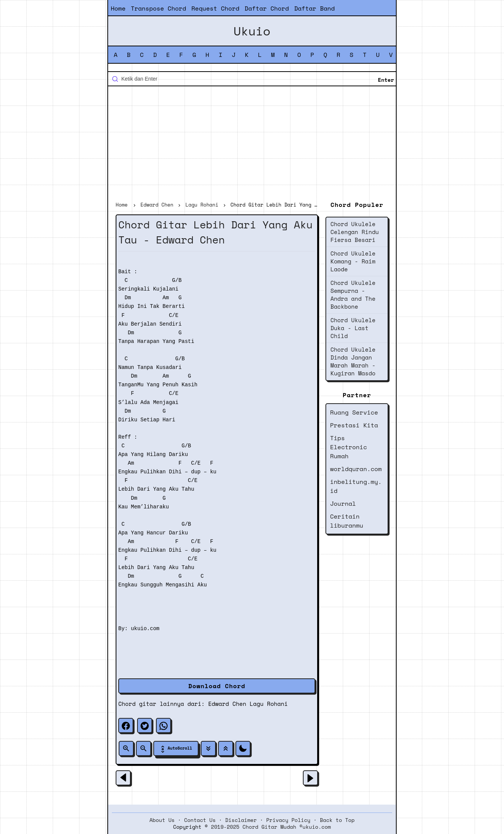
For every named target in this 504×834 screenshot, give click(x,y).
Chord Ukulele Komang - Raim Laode (353, 261)
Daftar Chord (267, 8)
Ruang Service (354, 412)
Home (118, 8)
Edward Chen (227, 704)
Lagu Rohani (269, 704)
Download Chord (217, 686)
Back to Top (337, 820)
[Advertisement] (252, 145)
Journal (343, 503)
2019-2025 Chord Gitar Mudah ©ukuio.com (271, 827)
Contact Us (200, 820)
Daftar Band (315, 8)
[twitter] (145, 725)
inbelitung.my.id (356, 486)
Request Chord (215, 8)
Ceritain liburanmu (347, 521)
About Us (162, 820)
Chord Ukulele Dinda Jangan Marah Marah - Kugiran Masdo (353, 361)
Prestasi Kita (354, 425)
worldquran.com (356, 469)
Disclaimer (241, 820)
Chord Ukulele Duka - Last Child (353, 328)
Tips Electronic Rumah (348, 447)
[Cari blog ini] (252, 79)
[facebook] (126, 725)
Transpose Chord (158, 8)
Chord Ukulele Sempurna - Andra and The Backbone (353, 295)
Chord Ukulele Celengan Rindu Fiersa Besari (355, 232)
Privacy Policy (288, 820)
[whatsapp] (163, 725)
